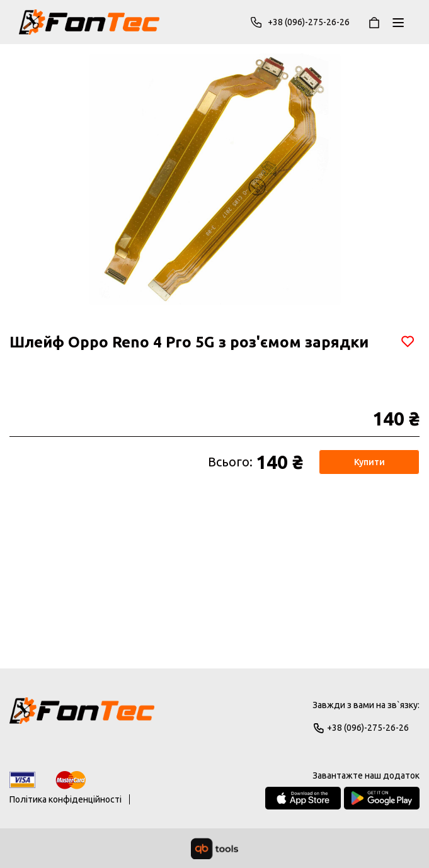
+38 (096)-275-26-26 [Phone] (300, 22)
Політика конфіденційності (66, 799)
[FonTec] (89, 22)
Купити (369, 462)
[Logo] (82, 716)
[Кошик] (374, 22)
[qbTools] (214, 848)
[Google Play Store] (382, 798)
